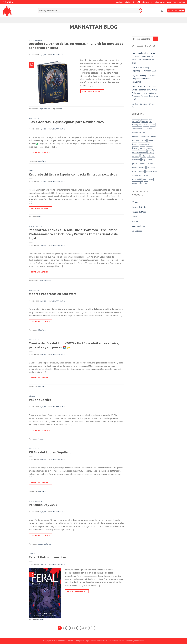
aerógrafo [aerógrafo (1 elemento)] (136, 121)
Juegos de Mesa (139, 212)
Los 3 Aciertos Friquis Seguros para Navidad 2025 (66, 122)
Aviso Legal (85, 641)
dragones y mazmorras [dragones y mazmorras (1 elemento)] (141, 136)
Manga (32, 171)
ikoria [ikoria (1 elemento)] (144, 140)
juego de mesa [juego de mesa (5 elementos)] (144, 144)
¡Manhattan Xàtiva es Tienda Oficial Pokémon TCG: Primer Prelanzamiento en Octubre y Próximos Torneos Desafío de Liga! (73, 234)
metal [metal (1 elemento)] (143, 156)
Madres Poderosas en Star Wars (53, 294)
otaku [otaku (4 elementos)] (150, 160)
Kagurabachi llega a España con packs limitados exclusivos (73, 174)
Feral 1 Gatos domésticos (48, 557)
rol (61, 109)
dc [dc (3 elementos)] (144, 133)
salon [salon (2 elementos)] (153, 167)
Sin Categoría (138, 231)
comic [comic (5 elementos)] (153, 125)
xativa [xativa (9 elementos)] (151, 179)
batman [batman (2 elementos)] (145, 121)
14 (87, 628)
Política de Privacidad (99, 641)
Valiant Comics (40, 400)
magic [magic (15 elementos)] (143, 148)
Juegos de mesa (35, 40)
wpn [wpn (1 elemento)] (145, 179)
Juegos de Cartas (36, 226)
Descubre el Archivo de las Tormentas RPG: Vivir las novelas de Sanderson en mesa (143, 58)
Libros (134, 217)
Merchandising (138, 226)
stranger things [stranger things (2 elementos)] (152, 171)
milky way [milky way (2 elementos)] (151, 156)
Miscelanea (34, 118)
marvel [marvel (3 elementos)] (151, 152)
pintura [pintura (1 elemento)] (135, 164)
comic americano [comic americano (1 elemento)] (138, 129)
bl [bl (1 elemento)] (151, 121)
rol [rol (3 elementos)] (148, 167)
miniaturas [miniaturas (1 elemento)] (136, 160)
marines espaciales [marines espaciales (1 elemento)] (139, 152)
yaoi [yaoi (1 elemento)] (146, 183)
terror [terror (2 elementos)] (146, 175)
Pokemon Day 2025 (43, 505)
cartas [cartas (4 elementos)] (146, 125)
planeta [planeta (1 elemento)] (143, 164)
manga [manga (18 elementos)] (149, 148)
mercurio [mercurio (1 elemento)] (136, 156)
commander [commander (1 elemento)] (137, 133)
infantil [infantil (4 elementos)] (151, 140)
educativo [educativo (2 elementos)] (136, 140)
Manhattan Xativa (58, 55)
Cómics (32, 396)
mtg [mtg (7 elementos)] (144, 160)
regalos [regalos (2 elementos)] (142, 167)
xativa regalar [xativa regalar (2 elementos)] (137, 183)
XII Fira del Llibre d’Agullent (50, 452)
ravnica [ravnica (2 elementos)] (150, 164)
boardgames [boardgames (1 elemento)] (137, 125)
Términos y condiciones (135, 641)
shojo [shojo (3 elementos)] (134, 171)
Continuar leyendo (92, 91)
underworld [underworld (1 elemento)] (137, 179)
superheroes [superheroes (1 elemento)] (137, 175)
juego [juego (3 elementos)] (134, 144)
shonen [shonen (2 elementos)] (141, 171)
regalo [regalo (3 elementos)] (135, 167)
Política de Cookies (116, 641)
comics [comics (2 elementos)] (149, 129)
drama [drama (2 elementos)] (154, 136)
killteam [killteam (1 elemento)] (135, 148)
